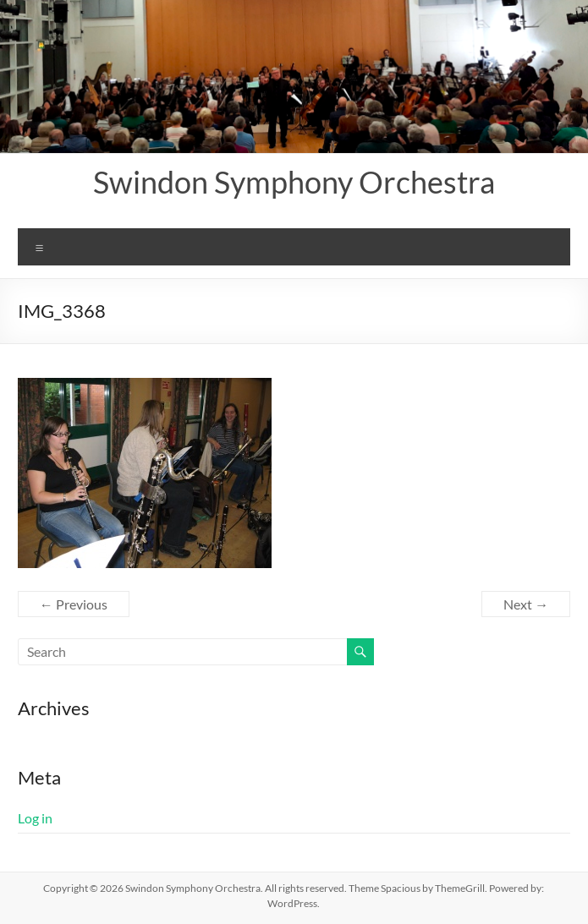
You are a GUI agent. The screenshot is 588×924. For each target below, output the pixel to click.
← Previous (74, 604)
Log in (35, 818)
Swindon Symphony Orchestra (294, 182)
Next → (526, 604)
